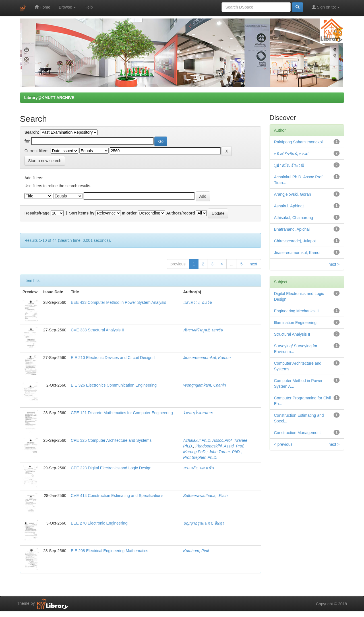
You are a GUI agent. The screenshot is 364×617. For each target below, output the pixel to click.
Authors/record (180, 213)
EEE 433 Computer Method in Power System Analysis (118, 302)
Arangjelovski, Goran (293, 194)
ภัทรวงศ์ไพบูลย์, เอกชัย (203, 330)
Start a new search (45, 161)
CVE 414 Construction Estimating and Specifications (117, 496)
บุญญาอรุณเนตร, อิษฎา (204, 523)
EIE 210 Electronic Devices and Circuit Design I (113, 358)
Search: (32, 132)
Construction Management (297, 433)
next (253, 264)
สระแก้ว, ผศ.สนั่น (198, 468)
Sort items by (82, 213)
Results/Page (37, 213)
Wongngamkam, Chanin (204, 385)
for (27, 141)
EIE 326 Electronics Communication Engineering (114, 385)
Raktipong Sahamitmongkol (298, 142)
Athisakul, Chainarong (294, 218)
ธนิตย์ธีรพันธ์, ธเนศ (291, 154)
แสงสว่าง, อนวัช (197, 302)
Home (43, 7)
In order (129, 213)
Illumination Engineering (295, 323)
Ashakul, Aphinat (289, 206)
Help (89, 7)
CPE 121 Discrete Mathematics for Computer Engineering (122, 413)
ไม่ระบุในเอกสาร (198, 413)
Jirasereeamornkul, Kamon (207, 358)
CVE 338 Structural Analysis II (97, 330)
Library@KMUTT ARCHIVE (49, 98)
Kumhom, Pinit (196, 551)
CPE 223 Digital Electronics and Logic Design (111, 468)
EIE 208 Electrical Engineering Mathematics (109, 551)
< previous (283, 444)
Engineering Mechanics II (296, 311)
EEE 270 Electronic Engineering (99, 523)
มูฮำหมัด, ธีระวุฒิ (289, 165)
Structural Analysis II (292, 334)
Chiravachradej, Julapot (295, 241)
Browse (68, 7)
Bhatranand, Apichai (292, 229)
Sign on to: (326, 7)
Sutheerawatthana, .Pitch (205, 496)
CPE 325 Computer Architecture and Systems (111, 440)
